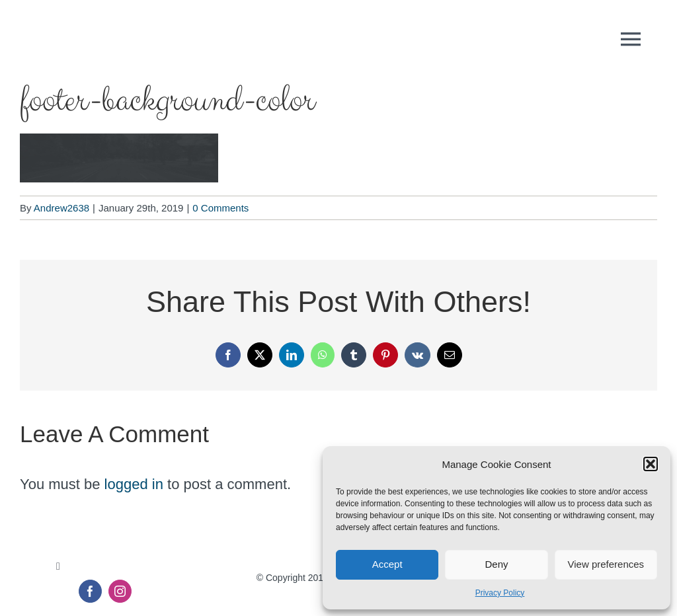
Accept (387, 564)
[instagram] (120, 591)
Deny (496, 564)
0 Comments (220, 208)
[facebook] (90, 591)
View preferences (606, 564)
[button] (651, 464)
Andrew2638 (61, 208)
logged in (134, 484)
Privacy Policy (500, 593)
